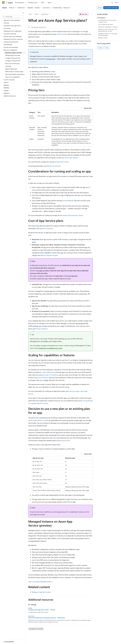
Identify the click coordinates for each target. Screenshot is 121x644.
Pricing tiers (102, 18)
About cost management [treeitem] (13, 77)
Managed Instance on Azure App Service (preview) (108, 34)
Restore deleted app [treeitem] (11, 69)
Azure (37, 14)
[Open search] (112, 3)
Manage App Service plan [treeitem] (13, 55)
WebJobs (71, 201)
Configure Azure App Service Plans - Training (42, 610)
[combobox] (13, 17)
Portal (100, 8)
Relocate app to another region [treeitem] (14, 72)
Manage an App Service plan (41, 592)
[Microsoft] (3, 3)
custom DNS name (48, 372)
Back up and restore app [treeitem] (12, 63)
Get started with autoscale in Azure (72, 215)
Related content (103, 38)
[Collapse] (23, 13)
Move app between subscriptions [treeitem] (15, 74)
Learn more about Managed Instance (40, 582)
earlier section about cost (37, 420)
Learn (30, 14)
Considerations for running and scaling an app (107, 21)
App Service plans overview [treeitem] (13, 53)
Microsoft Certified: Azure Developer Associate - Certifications (47, 618)
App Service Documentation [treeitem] (12, 20)
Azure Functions (62, 34)
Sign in (117, 2)
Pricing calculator (41, 329)
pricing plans (51, 59)
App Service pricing (53, 166)
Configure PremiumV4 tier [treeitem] (13, 61)
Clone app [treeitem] (8, 66)
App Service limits (63, 162)
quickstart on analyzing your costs (51, 348)
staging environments (41, 377)
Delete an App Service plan (49, 255)
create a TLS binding (51, 375)
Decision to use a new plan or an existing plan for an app (108, 30)
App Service (45, 14)
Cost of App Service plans (106, 24)
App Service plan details (69, 158)
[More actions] (91, 14)
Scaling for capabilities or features (108, 27)
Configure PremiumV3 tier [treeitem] (13, 58)
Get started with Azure (111, 8)
